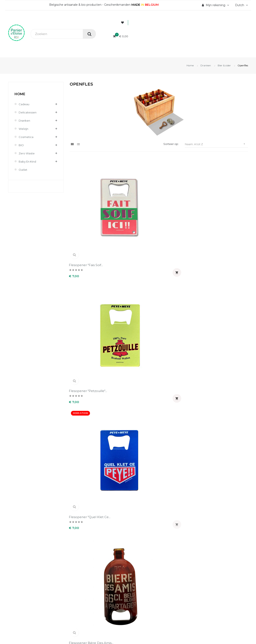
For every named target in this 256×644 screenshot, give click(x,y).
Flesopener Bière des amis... (225, 205)
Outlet (23, 170)
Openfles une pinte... (224, 271)
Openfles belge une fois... (178, 273)
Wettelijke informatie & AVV (90, 580)
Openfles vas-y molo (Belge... (86, 341)
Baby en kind (28, 162)
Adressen (138, 573)
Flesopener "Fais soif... (87, 203)
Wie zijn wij (78, 552)
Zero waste (27, 153)
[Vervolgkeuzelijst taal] (241, 5)
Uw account (146, 540)
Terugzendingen (82, 573)
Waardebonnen (143, 580)
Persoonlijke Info (144, 552)
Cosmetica (26, 137)
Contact (76, 587)
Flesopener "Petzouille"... (135, 203)
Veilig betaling (80, 559)
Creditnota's (140, 566)
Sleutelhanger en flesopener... (129, 341)
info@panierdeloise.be (25, 564)
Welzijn (24, 129)
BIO (22, 145)
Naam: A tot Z (216, 144)
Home (20, 94)
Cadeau (24, 104)
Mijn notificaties (143, 587)
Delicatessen (28, 112)
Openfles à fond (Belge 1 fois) (136, 273)
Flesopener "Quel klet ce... (179, 205)
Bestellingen (141, 559)
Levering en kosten (84, 566)
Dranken (25, 121)
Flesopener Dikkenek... (88, 271)
